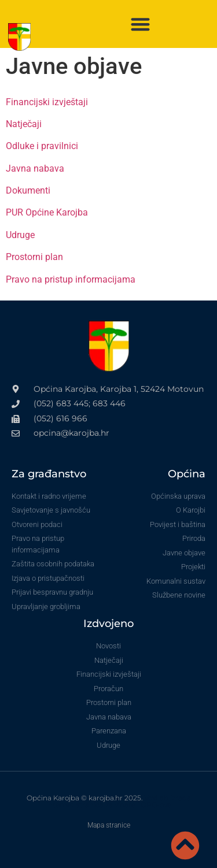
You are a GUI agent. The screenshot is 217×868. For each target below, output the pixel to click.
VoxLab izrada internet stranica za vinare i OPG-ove (119, 801)
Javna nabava (35, 168)
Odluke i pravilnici (42, 146)
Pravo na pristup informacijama (71, 279)
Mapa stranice (109, 825)
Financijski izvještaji (47, 102)
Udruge (20, 235)
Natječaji (24, 124)
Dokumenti (28, 190)
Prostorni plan (34, 257)
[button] (140, 24)
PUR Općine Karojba (47, 212)
